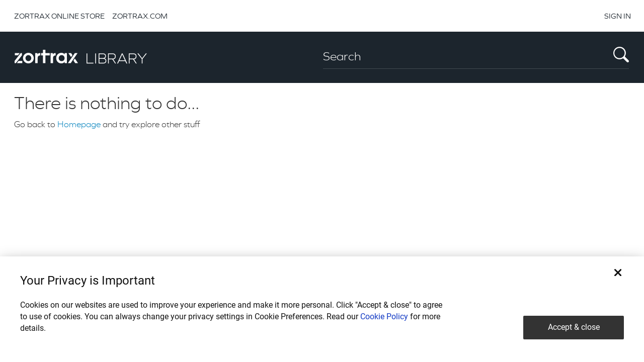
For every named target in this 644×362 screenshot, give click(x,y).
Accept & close (574, 327)
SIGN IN (618, 16)
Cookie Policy (384, 316)
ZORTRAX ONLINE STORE (59, 16)
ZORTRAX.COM (140, 16)
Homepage (79, 124)
